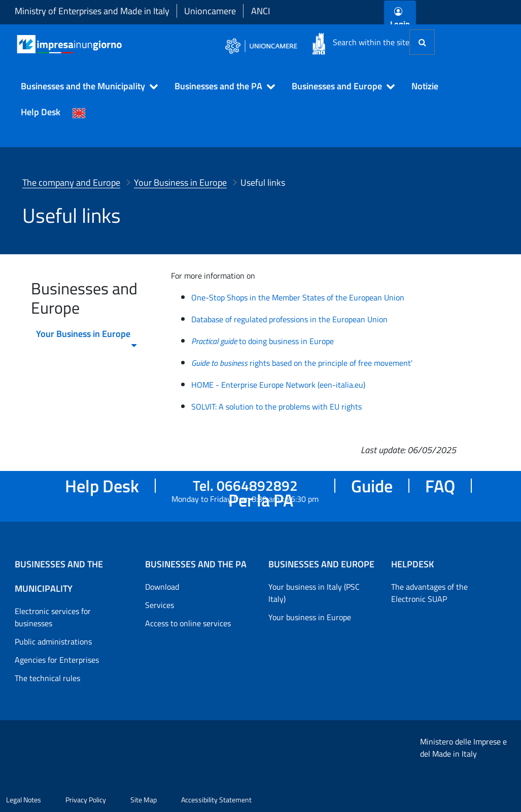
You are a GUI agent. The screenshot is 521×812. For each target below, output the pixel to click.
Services (160, 605)
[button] (85, 86)
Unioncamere (210, 11)
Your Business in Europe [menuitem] (87, 336)
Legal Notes (24, 800)
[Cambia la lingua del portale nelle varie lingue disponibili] (79, 112)
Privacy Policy (86, 800)
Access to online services (188, 623)
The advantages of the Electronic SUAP (429, 593)
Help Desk (41, 112)
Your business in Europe (310, 617)
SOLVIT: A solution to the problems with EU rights (276, 407)
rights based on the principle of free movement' (302, 363)
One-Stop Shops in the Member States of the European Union (298, 297)
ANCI (260, 11)
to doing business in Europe (263, 341)
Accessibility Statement (216, 800)
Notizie (425, 86)
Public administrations (53, 641)
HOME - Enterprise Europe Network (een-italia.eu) (278, 385)
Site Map (144, 800)
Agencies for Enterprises (57, 660)
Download (162, 587)
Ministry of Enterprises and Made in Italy (92, 11)
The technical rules (47, 678)
